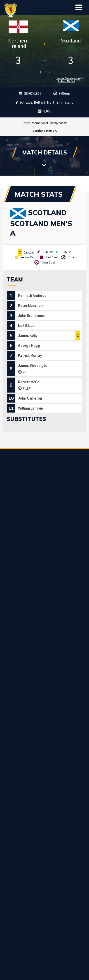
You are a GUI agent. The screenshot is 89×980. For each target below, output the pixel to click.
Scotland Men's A (45, 131)
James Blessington (68, 78)
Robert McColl (67, 81)
